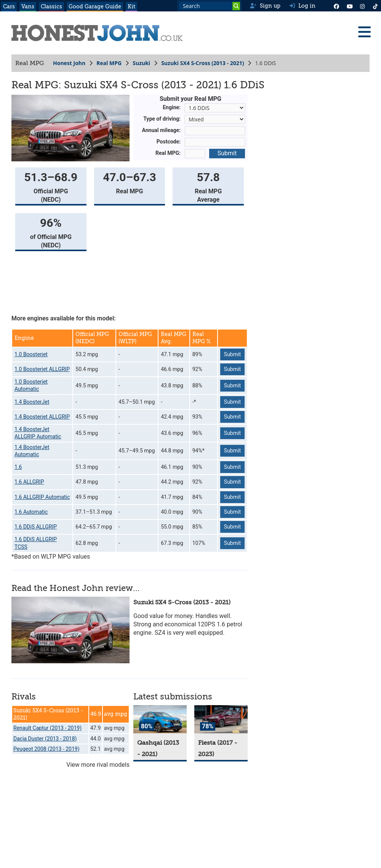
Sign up (265, 6)
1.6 (18, 467)
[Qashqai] (160, 719)
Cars (9, 6)
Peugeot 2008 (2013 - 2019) (46, 749)
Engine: (172, 107)
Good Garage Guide (95, 6)
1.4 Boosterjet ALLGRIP (42, 417)
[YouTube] (349, 6)
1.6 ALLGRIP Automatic (42, 497)
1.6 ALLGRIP (29, 482)
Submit (227, 153)
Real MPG (109, 63)
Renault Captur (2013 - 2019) (47, 728)
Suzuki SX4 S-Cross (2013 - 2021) (203, 63)
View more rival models (98, 765)
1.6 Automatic (31, 512)
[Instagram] (362, 6)
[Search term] (210, 6)
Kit (131, 6)
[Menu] (364, 32)
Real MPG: (168, 153)
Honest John (69, 63)
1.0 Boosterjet (31, 354)
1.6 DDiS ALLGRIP (36, 527)
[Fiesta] (221, 719)
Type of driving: (162, 119)
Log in (303, 6)
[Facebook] (336, 6)
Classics (51, 6)
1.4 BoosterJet (32, 402)
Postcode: (169, 142)
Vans (28, 6)
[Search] (236, 6)
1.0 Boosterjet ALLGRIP (42, 369)
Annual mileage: (162, 130)
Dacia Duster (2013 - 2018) (45, 739)
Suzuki (141, 63)
